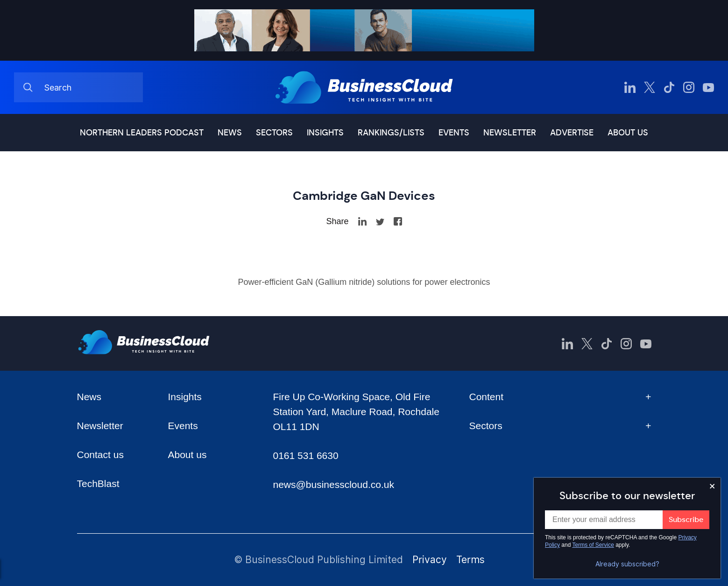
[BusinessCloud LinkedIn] (630, 87)
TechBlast (98, 484)
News (230, 133)
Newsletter (510, 133)
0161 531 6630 (305, 455)
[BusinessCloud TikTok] (669, 87)
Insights (325, 133)
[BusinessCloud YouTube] (708, 87)
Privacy (430, 560)
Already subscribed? (627, 564)
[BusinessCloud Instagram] (689, 87)
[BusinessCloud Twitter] (650, 87)
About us (628, 133)
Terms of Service (593, 545)
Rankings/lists (391, 133)
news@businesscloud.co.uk (333, 484)
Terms (470, 560)
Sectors (274, 133)
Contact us (100, 455)
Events (454, 133)
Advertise (572, 133)
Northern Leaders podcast (142, 133)
